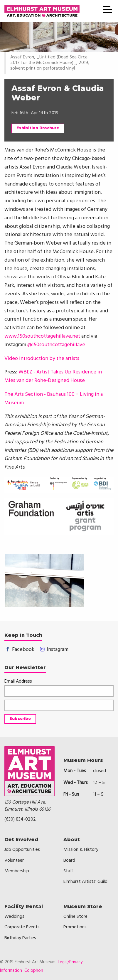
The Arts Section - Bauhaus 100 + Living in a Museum (54, 399)
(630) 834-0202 (20, 819)
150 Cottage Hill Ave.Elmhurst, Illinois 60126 (27, 806)
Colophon (34, 971)
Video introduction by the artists (42, 359)
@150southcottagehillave (56, 345)
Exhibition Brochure (38, 128)
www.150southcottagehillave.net (42, 336)
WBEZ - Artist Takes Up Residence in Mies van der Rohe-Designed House (53, 376)
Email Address (18, 682)
